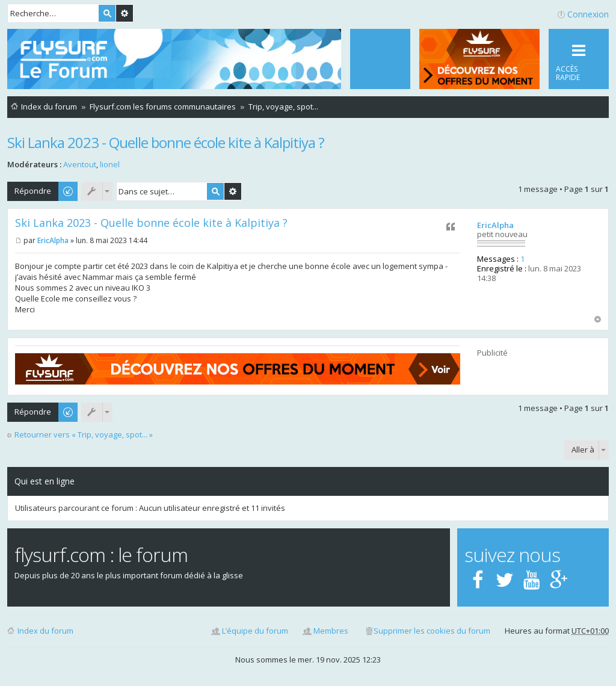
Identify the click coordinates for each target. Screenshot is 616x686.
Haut (598, 319)
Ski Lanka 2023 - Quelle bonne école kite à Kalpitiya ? (166, 142)
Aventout (80, 164)
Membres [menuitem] (331, 631)
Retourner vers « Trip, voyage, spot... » (84, 435)
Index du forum (45, 631)
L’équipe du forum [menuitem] (255, 631)
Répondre (33, 191)
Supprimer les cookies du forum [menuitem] (432, 631)
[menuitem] (380, 59)
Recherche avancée (125, 13)
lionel (110, 164)
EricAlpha (495, 225)
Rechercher (107, 13)
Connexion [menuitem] (588, 14)
